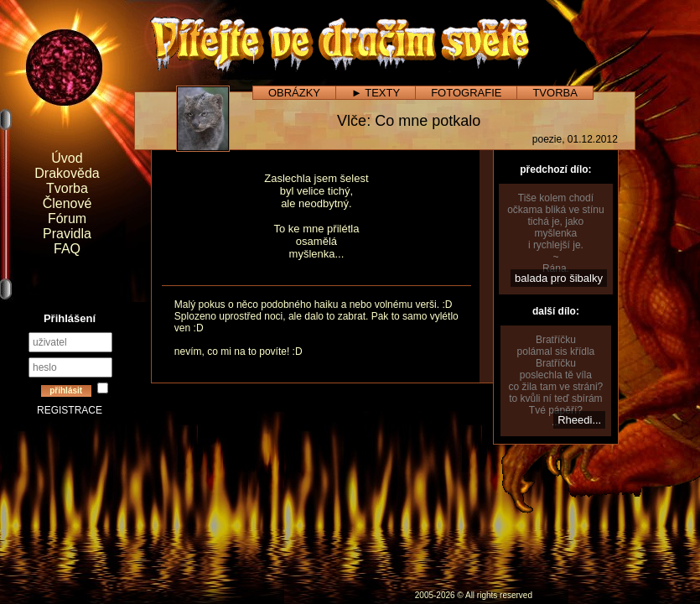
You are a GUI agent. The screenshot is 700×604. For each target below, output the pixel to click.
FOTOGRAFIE (466, 93)
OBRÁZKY (294, 93)
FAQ (67, 249)
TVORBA (555, 93)
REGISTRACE (70, 410)
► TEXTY (376, 93)
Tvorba (67, 188)
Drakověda (67, 173)
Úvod (67, 158)
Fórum (67, 219)
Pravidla (67, 234)
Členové (67, 203)
